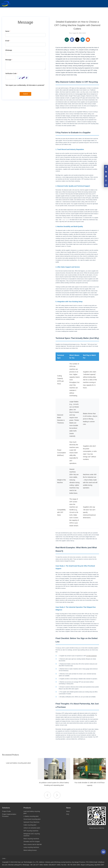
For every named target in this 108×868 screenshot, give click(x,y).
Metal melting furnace (30, 850)
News (68, 808)
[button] (57, 795)
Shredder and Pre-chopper (32, 841)
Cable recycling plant (30, 825)
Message (9, 60)
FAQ (68, 814)
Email (8, 41)
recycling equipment (91, 656)
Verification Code (11, 73)
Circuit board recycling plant (32, 819)
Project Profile (6, 811)
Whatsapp (9, 50)
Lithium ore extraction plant (32, 828)
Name (8, 31)
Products (27, 808)
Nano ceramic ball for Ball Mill (33, 844)
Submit (25, 94)
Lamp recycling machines (31, 847)
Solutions (6, 808)
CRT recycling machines (31, 831)
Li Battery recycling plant (31, 816)
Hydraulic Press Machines (31, 822)
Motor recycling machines (31, 839)
